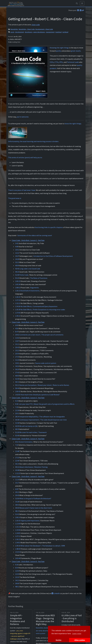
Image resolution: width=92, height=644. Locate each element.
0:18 (17, 565)
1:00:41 (18, 391)
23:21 (17, 350)
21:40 (17, 461)
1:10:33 (18, 521)
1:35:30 (18, 310)
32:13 (17, 262)
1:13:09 (18, 524)
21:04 (17, 574)
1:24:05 (18, 533)
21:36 (17, 410)
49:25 (17, 272)
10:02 (17, 335)
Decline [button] (58, 640)
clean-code (36, 25)
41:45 (17, 379)
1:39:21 (18, 316)
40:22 (17, 467)
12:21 (17, 253)
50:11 (17, 385)
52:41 (17, 514)
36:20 (17, 369)
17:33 (17, 458)
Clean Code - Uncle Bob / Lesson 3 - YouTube (28, 398)
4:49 (17, 247)
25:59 (17, 354)
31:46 (17, 423)
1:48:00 (18, 549)
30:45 (17, 495)
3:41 (17, 243)
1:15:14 (18, 527)
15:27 (17, 483)
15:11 (17, 344)
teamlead (58, 32)
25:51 (17, 413)
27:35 (17, 357)
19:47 (17, 256)
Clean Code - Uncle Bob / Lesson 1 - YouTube (28, 240)
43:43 (17, 269)
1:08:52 (18, 288)
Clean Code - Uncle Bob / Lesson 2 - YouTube (28, 322)
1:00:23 (18, 281)
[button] (77, 3)
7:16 (17, 445)
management (50, 32)
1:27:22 (18, 300)
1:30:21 (18, 539)
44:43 (17, 508)
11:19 (17, 480)
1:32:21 (18, 303)
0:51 (17, 442)
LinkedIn (56, 593)
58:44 (17, 388)
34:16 (17, 366)
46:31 (17, 382)
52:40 (17, 275)
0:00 (17, 325)
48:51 (17, 587)
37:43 (17, 373)
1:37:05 (18, 313)
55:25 (17, 278)
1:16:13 (18, 291)
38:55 (17, 505)
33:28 (17, 502)
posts (12, 32)
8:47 (17, 332)
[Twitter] (81, 10)
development (20, 32)
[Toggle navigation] (82, 3)
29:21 (17, 492)
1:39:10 (18, 546)
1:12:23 (18, 473)
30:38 (17, 420)
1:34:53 (18, 543)
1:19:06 (18, 530)
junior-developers (39, 32)
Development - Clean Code (44, 29)
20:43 (17, 347)
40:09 (17, 265)
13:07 (17, 341)
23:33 (17, 577)
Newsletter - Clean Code (27, 29)
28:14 (17, 417)
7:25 (17, 407)
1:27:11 (18, 536)
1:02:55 (18, 395)
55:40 (17, 435)
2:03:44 (18, 558)
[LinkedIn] (78, 10)
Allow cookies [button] (80, 640)
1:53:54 (18, 552)
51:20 (17, 432)
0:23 (17, 401)
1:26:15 (18, 297)
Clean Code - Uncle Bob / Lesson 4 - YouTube (28, 439)
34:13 (17, 580)
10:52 (17, 250)
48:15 (17, 511)
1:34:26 (18, 306)
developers (29, 32)
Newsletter (14, 29)
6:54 (17, 568)
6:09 (17, 489)
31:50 (17, 498)
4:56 (17, 328)
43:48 (17, 470)
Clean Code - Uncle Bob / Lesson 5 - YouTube (28, 476)
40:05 (17, 376)
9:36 (17, 404)
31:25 (17, 360)
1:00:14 (18, 517)
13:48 (17, 451)
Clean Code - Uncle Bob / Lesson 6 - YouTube (28, 561)
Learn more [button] (77, 634)
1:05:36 (18, 284)
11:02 (17, 338)
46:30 (17, 429)
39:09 (17, 583)
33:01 (17, 363)
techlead (65, 32)
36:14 (17, 464)
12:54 (17, 571)
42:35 (17, 426)
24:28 (17, 259)
